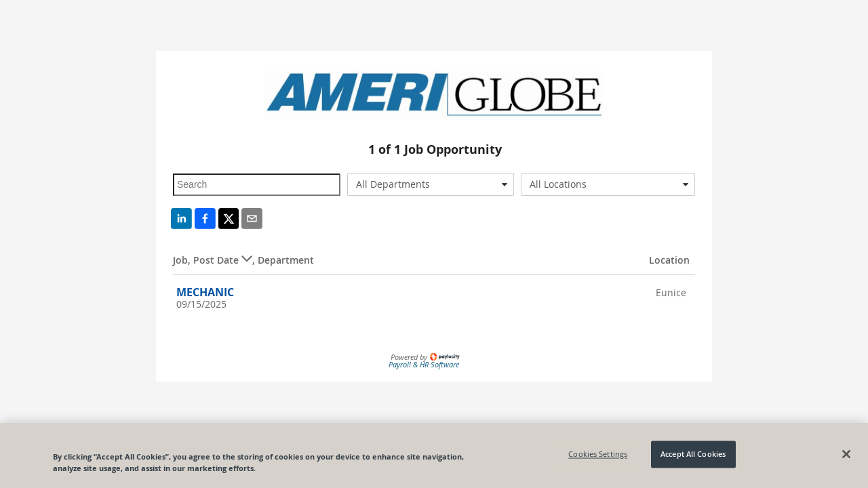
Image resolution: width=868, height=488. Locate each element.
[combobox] (431, 184)
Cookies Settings (598, 454)
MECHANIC (205, 292)
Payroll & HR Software (424, 364)
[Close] (846, 454)
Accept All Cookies (693, 454)
